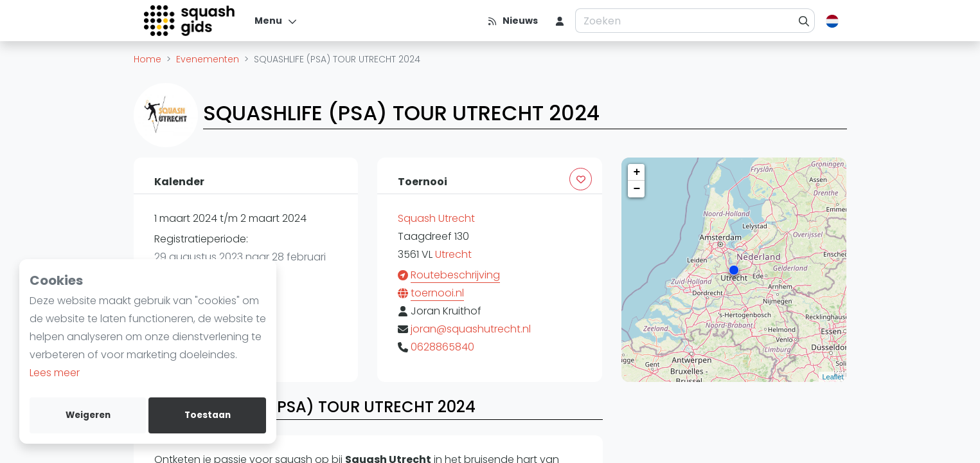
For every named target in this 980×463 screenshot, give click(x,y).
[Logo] (191, 21)
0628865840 (442, 347)
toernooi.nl (437, 293)
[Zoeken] (804, 21)
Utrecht (453, 254)
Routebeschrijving (455, 275)
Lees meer (55, 373)
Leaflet (833, 377)
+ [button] (637, 172)
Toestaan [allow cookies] (208, 415)
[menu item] (560, 21)
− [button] (637, 189)
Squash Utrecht (436, 218)
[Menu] (276, 21)
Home (147, 59)
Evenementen (208, 59)
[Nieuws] (512, 21)
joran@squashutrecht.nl (471, 329)
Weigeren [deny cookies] (88, 415)
